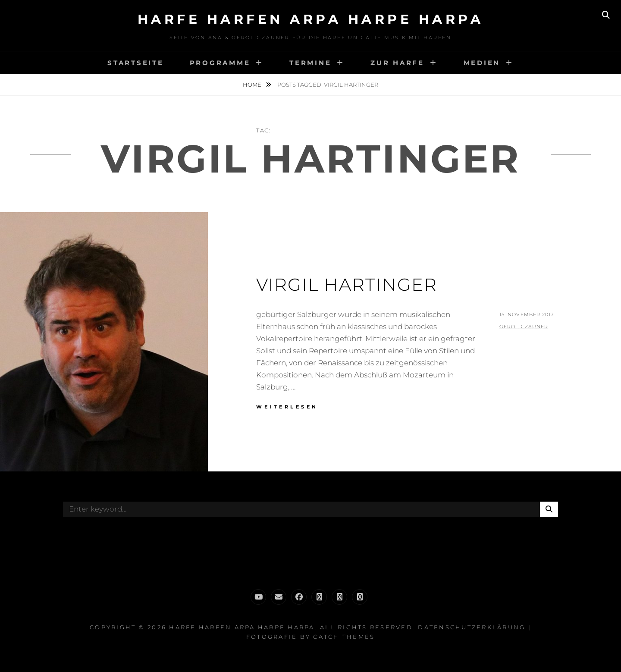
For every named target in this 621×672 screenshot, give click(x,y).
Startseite (136, 63)
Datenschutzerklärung (472, 627)
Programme (220, 63)
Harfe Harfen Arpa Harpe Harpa (311, 19)
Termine (310, 63)
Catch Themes (344, 637)
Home (253, 85)
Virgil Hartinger (347, 284)
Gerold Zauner (524, 327)
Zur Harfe (397, 63)
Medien (482, 63)
